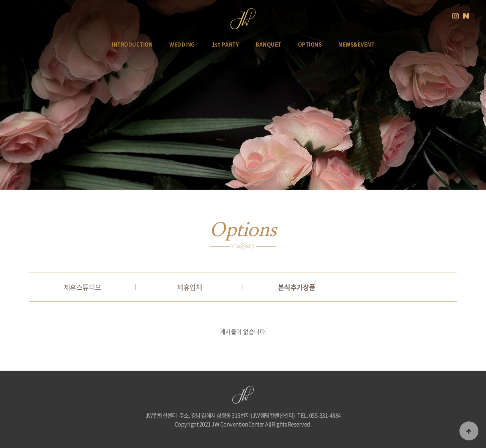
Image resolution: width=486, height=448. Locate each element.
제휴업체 (189, 287)
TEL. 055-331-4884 (319, 415)
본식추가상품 (297, 287)
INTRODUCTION (132, 44)
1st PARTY (226, 44)
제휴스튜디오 (83, 287)
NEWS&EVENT (356, 44)
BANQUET (268, 44)
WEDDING (182, 44)
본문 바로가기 (0, 0)
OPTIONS (310, 44)
